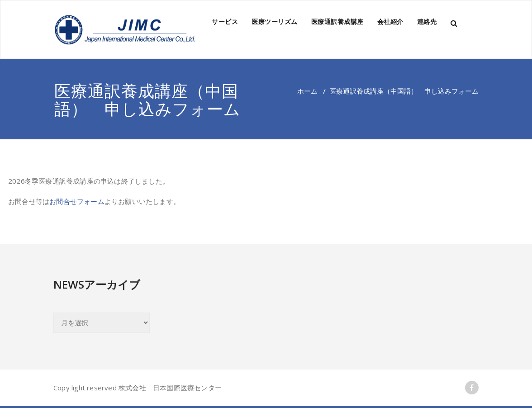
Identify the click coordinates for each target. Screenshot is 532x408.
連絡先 (427, 21)
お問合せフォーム (77, 201)
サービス (225, 21)
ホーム (307, 91)
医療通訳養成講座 (337, 21)
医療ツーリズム (275, 21)
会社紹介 (390, 21)
